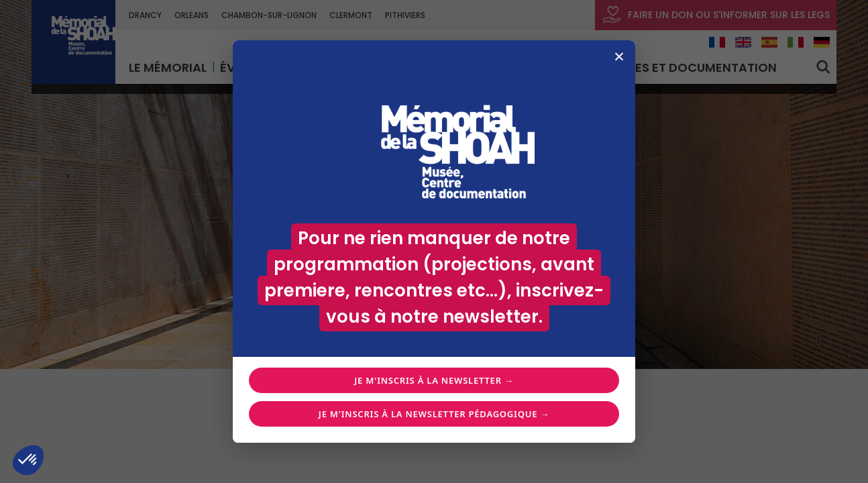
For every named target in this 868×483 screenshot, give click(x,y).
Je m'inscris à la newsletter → (434, 380)
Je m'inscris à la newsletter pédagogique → (434, 414)
